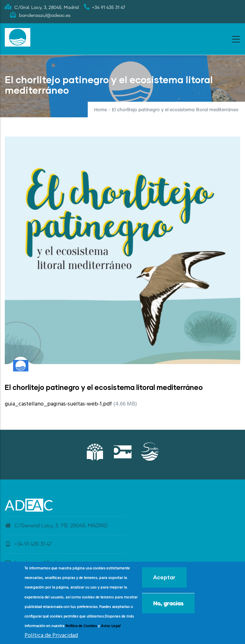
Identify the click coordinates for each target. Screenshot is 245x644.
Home (100, 110)
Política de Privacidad (51, 637)
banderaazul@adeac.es (38, 563)
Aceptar (164, 579)
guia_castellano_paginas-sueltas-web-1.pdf (58, 404)
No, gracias (168, 605)
